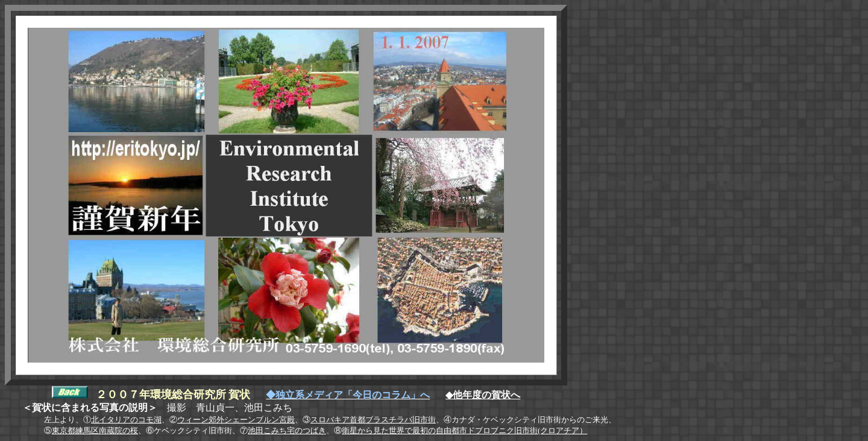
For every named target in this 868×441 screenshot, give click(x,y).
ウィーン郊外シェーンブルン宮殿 (236, 420)
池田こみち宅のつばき (287, 430)
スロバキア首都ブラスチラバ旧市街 (373, 420)
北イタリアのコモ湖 (126, 420)
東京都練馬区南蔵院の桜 (95, 430)
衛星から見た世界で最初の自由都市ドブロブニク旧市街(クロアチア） (464, 430)
